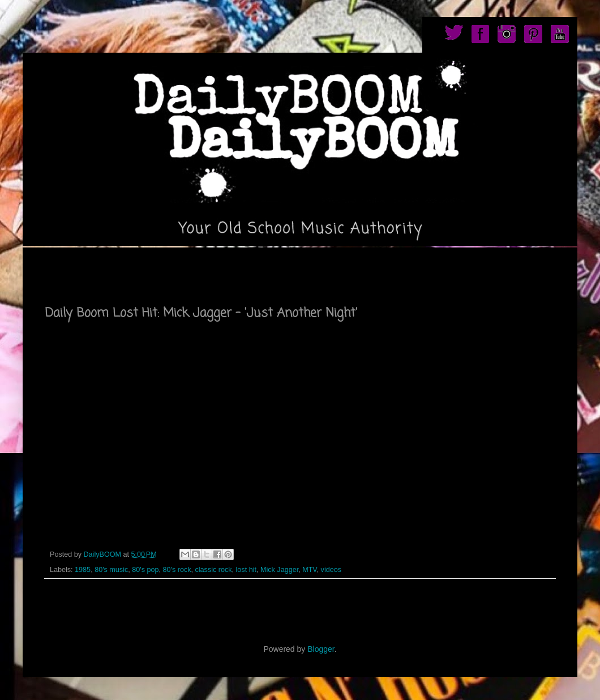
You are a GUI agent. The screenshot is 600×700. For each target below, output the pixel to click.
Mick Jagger (279, 570)
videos (331, 570)
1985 (83, 570)
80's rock (177, 570)
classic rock (213, 570)
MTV (309, 570)
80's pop (145, 570)
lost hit (246, 570)
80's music (111, 570)
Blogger (321, 649)
